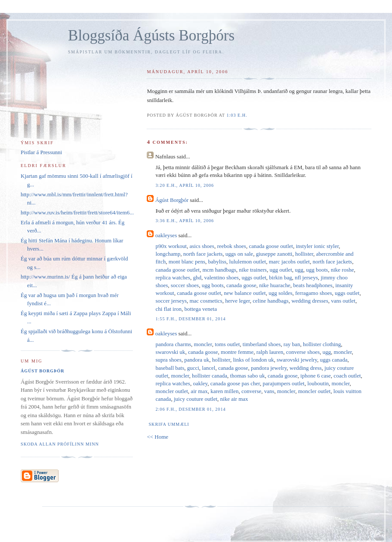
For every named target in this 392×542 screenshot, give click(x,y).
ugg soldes (280, 293)
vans (269, 391)
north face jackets (203, 254)
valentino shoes (221, 277)
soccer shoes (185, 285)
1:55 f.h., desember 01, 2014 (190, 319)
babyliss (217, 262)
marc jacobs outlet (289, 262)
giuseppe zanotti (274, 254)
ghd (197, 277)
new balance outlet (245, 293)
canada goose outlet (271, 246)
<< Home (157, 437)
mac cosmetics (206, 301)
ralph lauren (270, 352)
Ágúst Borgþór (172, 200)
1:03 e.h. (237, 115)
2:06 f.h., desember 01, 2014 (190, 409)
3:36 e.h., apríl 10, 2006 (185, 221)
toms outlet (227, 344)
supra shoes (168, 360)
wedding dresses (310, 301)
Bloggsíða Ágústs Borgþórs (151, 36)
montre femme (237, 352)
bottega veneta (201, 309)
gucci (193, 368)
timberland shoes (262, 344)
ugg (299, 270)
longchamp (168, 254)
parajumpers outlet (284, 383)
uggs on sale (239, 254)
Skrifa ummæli (169, 424)
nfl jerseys (306, 277)
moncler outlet (171, 391)
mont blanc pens (187, 262)
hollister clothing (322, 344)
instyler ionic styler (317, 246)
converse (251, 391)
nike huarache (275, 285)
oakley (200, 383)
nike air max (234, 399)
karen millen (224, 391)
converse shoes (303, 352)
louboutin (318, 383)
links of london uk (253, 360)
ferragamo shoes (314, 293)
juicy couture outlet (196, 399)
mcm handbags (219, 270)
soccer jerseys (171, 301)
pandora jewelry (269, 368)
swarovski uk (170, 352)
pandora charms (173, 344)
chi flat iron (168, 309)
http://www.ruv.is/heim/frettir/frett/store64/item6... (77, 212)
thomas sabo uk (248, 376)
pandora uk (197, 360)
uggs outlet (254, 277)
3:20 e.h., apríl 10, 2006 (185, 185)
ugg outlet (281, 270)
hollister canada (210, 376)
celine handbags (270, 301)
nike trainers (253, 270)
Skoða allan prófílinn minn (60, 444)
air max (199, 391)
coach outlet (347, 376)
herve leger (238, 301)
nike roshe (343, 270)
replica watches (173, 277)
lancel (208, 368)
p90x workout (171, 246)
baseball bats (170, 368)
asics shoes (202, 246)
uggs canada (334, 360)
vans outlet (343, 301)
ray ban (292, 344)
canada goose (241, 285)
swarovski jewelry (297, 360)
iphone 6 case (316, 376)
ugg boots (317, 270)
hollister (304, 254)
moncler (203, 344)
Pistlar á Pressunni (41, 152)
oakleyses (166, 235)
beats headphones (313, 285)
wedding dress (306, 368)
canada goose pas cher (235, 383)
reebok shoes (231, 246)
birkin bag (280, 277)
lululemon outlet (248, 262)
